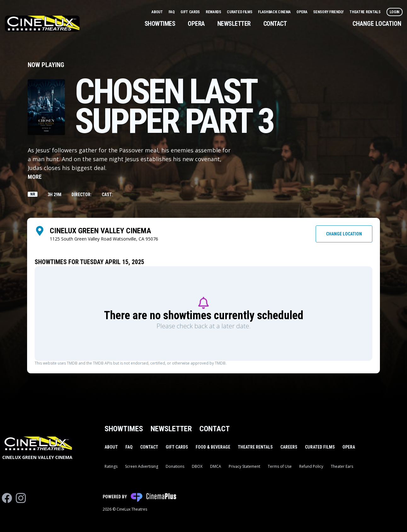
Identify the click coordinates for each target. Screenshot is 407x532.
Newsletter (234, 24)
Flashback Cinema (275, 12)
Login (395, 12)
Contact (275, 24)
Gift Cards (191, 12)
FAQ (172, 12)
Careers (289, 447)
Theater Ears (342, 466)
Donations (175, 466)
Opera (302, 12)
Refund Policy (311, 466)
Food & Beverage (213, 447)
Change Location (377, 24)
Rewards (214, 12)
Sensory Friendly (329, 12)
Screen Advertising (142, 466)
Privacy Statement (244, 466)
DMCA (216, 466)
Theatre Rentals (365, 12)
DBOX (197, 466)
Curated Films (240, 12)
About (158, 12)
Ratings (111, 466)
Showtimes (160, 24)
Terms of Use (280, 466)
